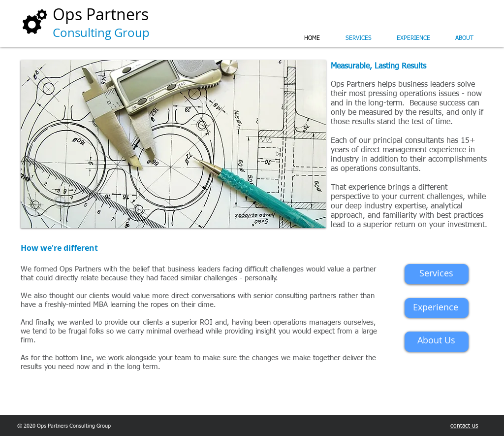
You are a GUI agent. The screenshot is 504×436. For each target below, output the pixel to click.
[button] (173, 144)
